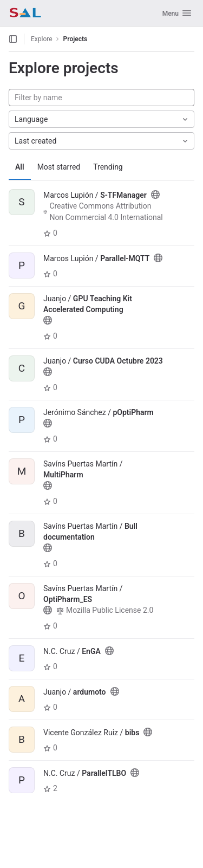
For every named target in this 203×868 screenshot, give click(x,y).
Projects (76, 39)
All (20, 167)
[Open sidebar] (13, 39)
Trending (108, 167)
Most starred (59, 167)
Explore (42, 39)
